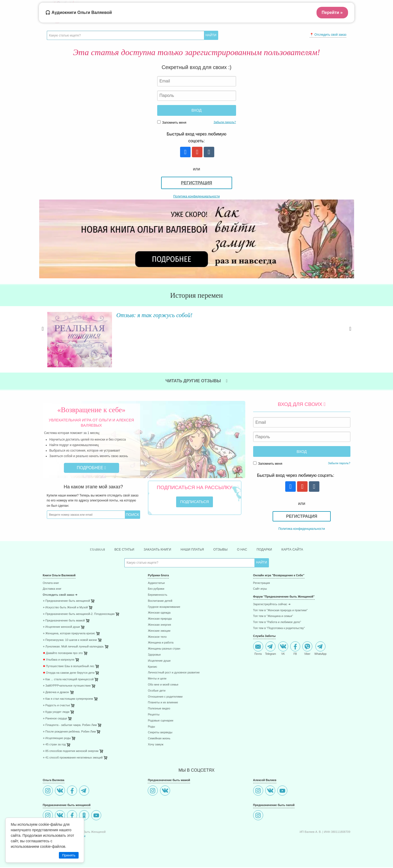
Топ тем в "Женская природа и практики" (280, 611)
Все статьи (118, 550)
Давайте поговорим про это (63, 654)
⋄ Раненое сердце (55, 719)
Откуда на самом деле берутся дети (69, 673)
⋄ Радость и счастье (57, 706)
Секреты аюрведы (160, 733)
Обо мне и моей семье (163, 685)
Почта (258, 649)
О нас (247, 550)
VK (283, 649)
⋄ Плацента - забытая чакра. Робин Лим (70, 726)
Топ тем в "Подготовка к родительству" (279, 629)
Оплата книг (51, 584)
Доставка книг (52, 590)
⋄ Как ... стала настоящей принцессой (68, 680)
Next (350, 335)
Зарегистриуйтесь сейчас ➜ (272, 605)
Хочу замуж (155, 745)
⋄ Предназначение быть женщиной (67, 602)
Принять (69, 855)
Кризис (152, 667)
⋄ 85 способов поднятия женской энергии (71, 752)
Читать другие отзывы (197, 381)
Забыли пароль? (225, 122)
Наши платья (192, 550)
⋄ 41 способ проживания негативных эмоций (73, 758)
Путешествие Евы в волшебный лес (69, 667)
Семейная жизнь (159, 739)
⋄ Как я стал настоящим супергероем (68, 700)
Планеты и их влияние (163, 703)
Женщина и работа (160, 643)
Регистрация (196, 183)
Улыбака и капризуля (59, 660)
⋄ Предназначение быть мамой (64, 621)
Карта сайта (301, 550)
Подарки (271, 550)
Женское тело (157, 637)
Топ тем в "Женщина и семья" (273, 617)
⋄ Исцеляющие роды (57, 739)
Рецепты (154, 715)
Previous (43, 335)
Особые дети (157, 691)
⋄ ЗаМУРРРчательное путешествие (67, 686)
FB (295, 649)
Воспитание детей (160, 602)
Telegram (271, 649)
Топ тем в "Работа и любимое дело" (277, 623)
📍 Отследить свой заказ (328, 35)
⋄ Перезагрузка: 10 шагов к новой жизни (70, 641)
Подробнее (91, 468)
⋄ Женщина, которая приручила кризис (69, 634)
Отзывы (223, 550)
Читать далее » (122, 340)
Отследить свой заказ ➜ (60, 596)
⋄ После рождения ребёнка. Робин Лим (69, 732)
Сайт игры (260, 590)
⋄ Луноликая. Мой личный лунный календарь (73, 647)
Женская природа (160, 619)
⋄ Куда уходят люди (56, 713)
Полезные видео (159, 709)
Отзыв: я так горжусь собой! (153, 315)
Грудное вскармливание (164, 607)
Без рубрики (156, 590)
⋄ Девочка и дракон (56, 693)
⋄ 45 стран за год (54, 745)
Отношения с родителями (165, 697)
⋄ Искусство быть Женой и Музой (65, 608)
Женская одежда (159, 613)
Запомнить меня (172, 122)
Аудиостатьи (156, 584)
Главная (88, 550)
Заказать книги (154, 550)
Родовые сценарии (160, 721)
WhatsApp (320, 649)
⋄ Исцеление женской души (62, 628)
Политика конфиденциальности (196, 196)
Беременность (157, 596)
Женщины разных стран (164, 649)
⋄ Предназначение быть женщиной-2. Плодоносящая (79, 615)
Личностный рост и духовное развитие (174, 673)
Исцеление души (159, 662)
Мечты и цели (157, 679)
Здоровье (154, 655)
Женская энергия (159, 626)
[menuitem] (91, 584)
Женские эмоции (159, 632)
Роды (151, 727)
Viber (307, 649)
